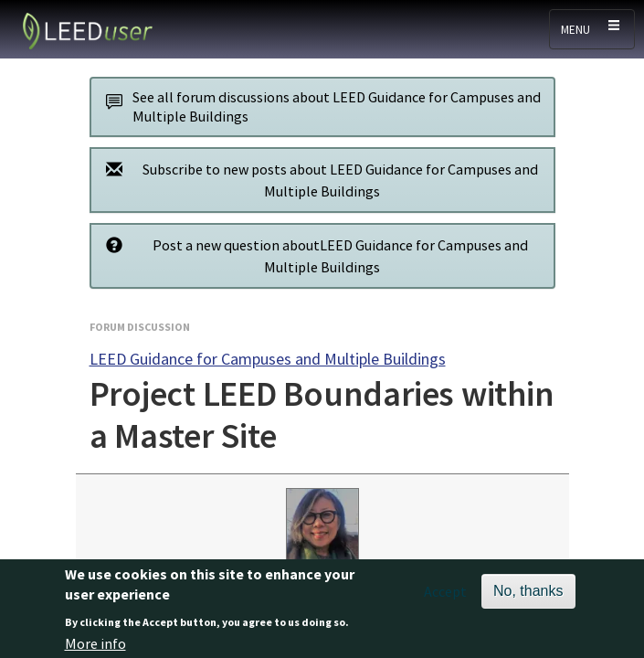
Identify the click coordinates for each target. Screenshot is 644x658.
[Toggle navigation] (592, 29)
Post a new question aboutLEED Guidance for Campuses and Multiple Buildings (312, 255)
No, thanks (528, 596)
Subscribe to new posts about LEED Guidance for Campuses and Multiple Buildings (317, 180)
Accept (445, 597)
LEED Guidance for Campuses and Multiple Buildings (268, 359)
